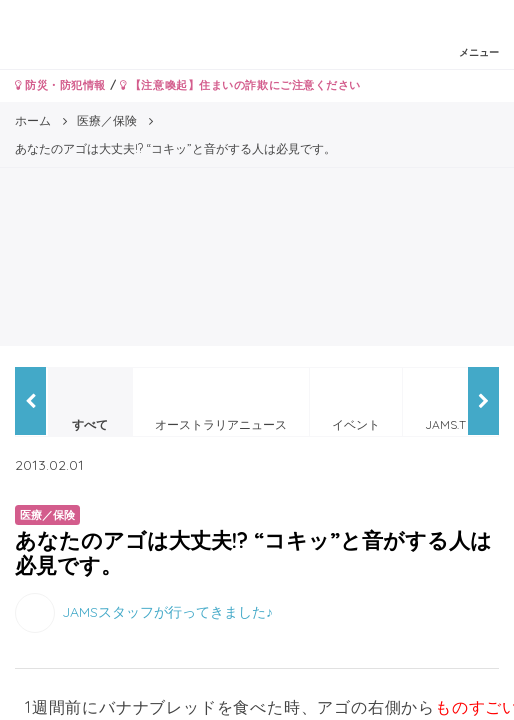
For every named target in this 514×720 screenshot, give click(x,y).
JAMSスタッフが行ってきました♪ (167, 612)
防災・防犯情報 (60, 85)
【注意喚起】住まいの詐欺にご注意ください (240, 85)
